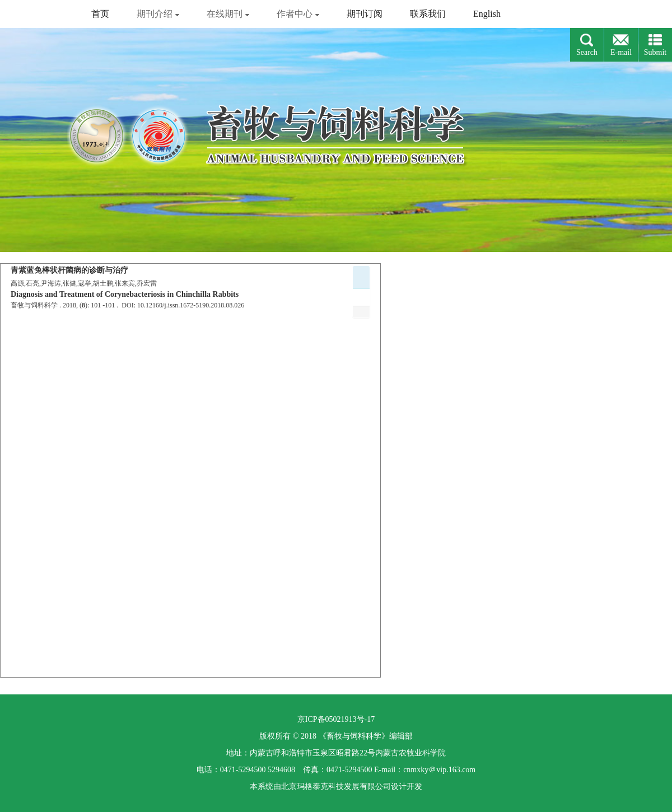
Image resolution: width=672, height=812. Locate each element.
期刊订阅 (365, 14)
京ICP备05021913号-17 (336, 719)
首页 (100, 14)
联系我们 (428, 14)
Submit (655, 52)
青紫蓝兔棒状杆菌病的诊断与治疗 (69, 270)
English (487, 14)
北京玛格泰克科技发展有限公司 (336, 787)
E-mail (621, 52)
